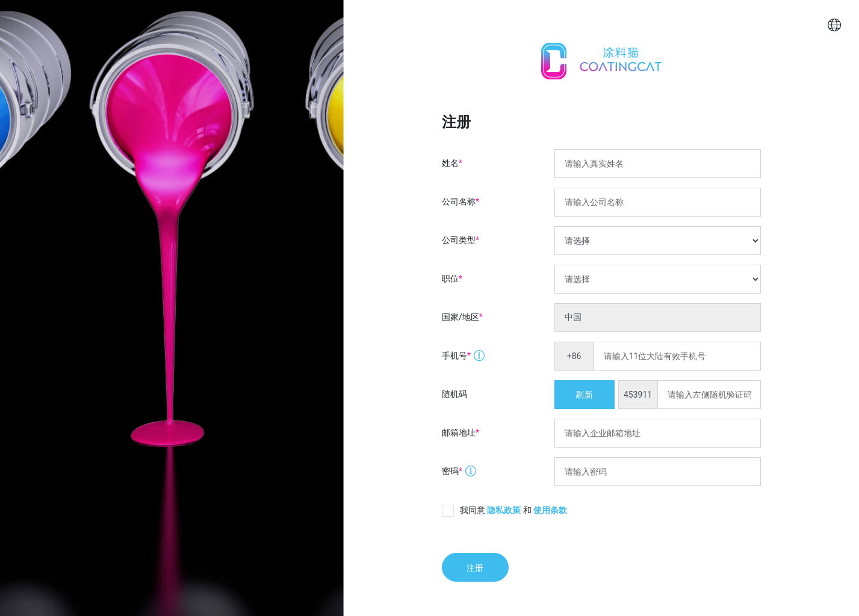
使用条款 (550, 510)
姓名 (452, 163)
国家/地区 (462, 317)
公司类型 (461, 240)
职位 (452, 279)
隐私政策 (504, 510)
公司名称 (461, 202)
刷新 (584, 395)
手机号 (459, 352)
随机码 (454, 394)
